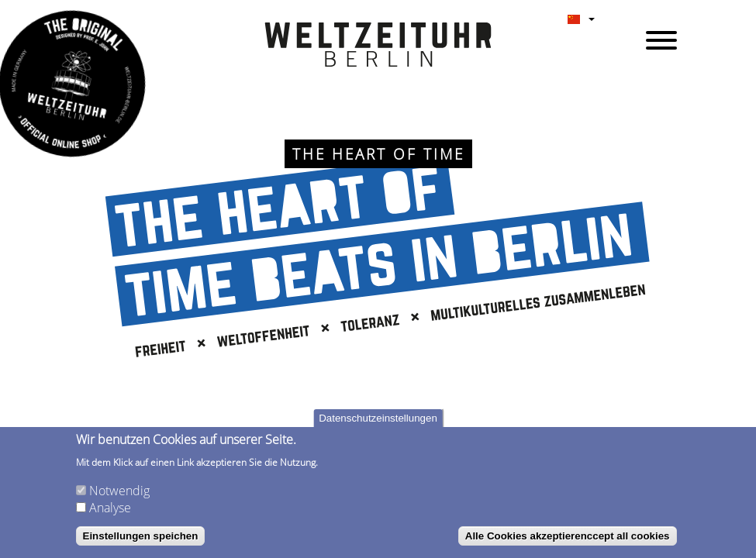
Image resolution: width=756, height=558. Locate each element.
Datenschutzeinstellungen (378, 418)
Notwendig (119, 491)
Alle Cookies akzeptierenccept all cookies (568, 536)
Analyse (110, 508)
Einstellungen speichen (141, 536)
